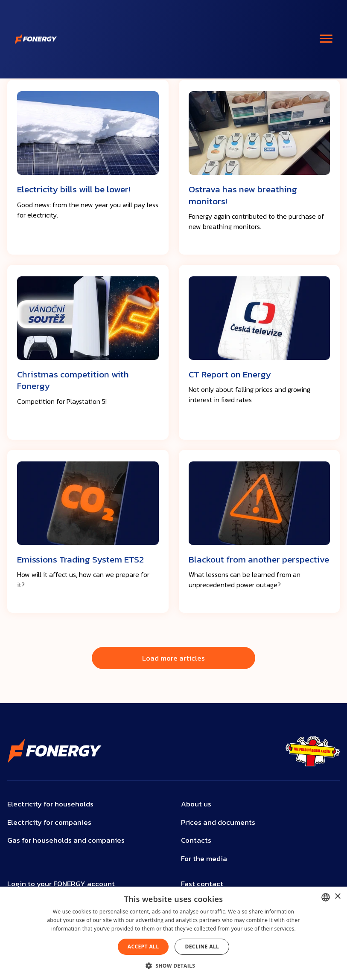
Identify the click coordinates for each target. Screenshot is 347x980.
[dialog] (173, 933)
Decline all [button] (202, 947)
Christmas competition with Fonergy (73, 380)
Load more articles (173, 658)
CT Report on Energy (230, 374)
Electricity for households (50, 804)
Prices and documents (218, 822)
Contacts (196, 840)
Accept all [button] (143, 947)
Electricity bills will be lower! (74, 189)
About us (196, 804)
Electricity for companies (49, 822)
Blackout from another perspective (259, 559)
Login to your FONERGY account (61, 884)
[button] (174, 966)
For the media (204, 859)
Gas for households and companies (66, 840)
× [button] (337, 897)
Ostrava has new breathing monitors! (243, 195)
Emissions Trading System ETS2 (80, 559)
